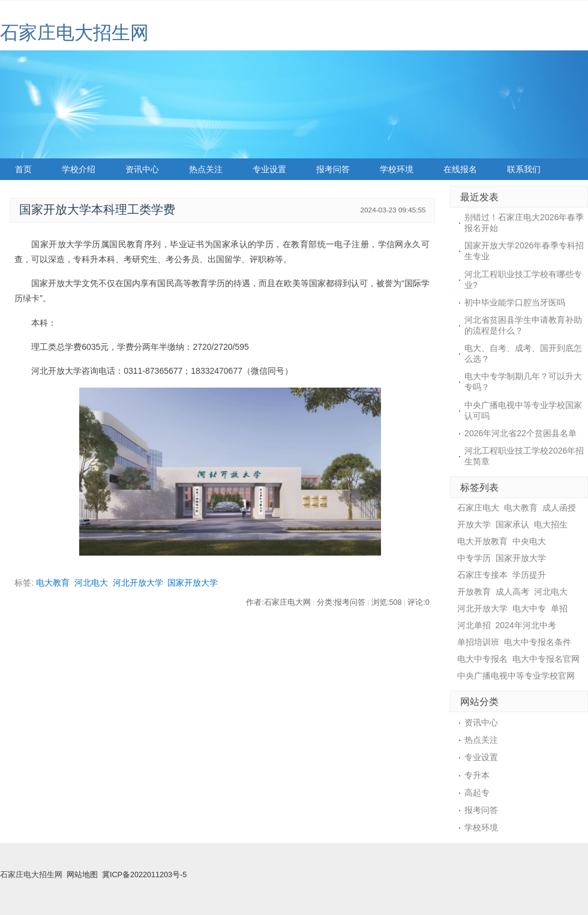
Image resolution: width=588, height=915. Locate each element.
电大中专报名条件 (538, 642)
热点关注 (206, 169)
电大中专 (529, 608)
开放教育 (474, 592)
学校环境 (397, 169)
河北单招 (474, 625)
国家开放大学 (193, 583)
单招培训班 (478, 642)
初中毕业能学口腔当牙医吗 (515, 302)
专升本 (477, 775)
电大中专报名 (482, 659)
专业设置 (269, 169)
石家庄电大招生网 (74, 33)
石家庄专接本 (482, 575)
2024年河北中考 (526, 625)
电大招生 (551, 524)
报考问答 (333, 169)
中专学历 (474, 558)
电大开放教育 (482, 541)
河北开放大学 (138, 583)
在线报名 (460, 169)
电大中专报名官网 (546, 659)
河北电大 (91, 583)
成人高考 (512, 592)
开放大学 (474, 524)
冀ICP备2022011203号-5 (144, 875)
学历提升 (529, 575)
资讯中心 (142, 169)
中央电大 (529, 541)
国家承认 (512, 524)
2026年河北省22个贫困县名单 (520, 433)
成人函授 (559, 508)
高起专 (477, 793)
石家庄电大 (478, 508)
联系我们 (524, 169)
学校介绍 (79, 169)
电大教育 (53, 583)
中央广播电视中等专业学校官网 (516, 676)
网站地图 (82, 875)
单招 (559, 608)
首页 (23, 169)
